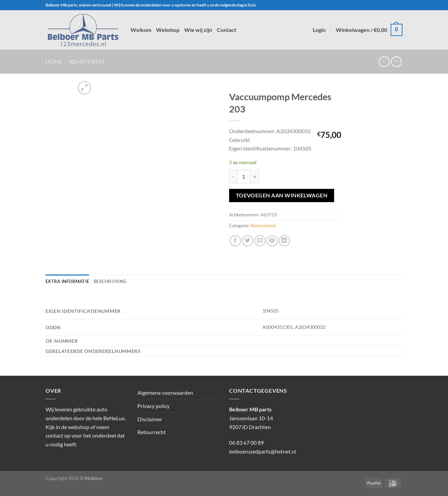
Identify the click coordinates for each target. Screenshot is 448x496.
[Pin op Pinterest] (272, 241)
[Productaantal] (244, 177)
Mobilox (94, 478)
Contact (227, 30)
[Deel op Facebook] (235, 241)
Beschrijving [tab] (110, 281)
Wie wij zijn (198, 30)
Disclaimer (150, 419)
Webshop (168, 30)
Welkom (141, 30)
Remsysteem (87, 62)
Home (54, 62)
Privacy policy (153, 406)
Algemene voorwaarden (165, 393)
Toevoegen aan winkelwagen (282, 195)
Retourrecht (152, 432)
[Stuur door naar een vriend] (260, 241)
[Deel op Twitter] (248, 241)
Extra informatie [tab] (67, 281)
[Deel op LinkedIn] (284, 241)
